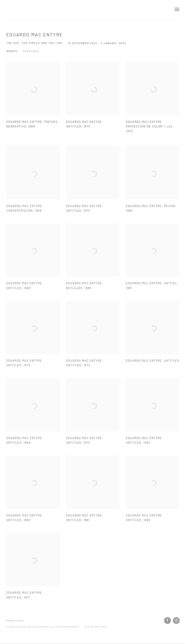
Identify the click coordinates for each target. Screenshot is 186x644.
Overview (31, 51)
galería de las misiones (27, 10)
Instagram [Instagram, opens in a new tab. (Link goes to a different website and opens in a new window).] (176, 621)
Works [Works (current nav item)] (12, 51)
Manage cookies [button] (15, 620)
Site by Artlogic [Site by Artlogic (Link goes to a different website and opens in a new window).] (96, 627)
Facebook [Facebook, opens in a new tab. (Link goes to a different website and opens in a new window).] (167, 621)
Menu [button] (177, 10)
